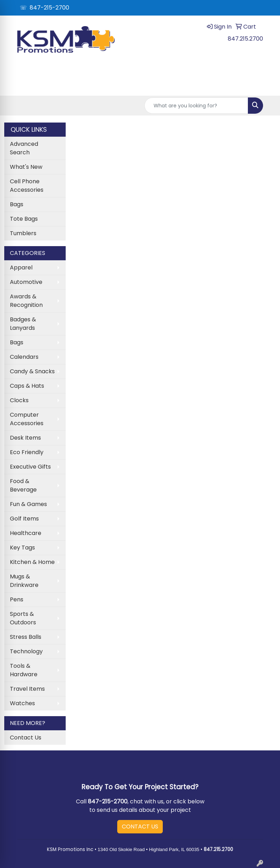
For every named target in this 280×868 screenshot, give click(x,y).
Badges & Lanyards (23, 324)
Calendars (24, 357)
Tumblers (23, 233)
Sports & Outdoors (23, 618)
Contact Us (26, 738)
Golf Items (24, 519)
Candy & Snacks (32, 371)
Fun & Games (28, 504)
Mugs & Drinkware (24, 581)
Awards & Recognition (26, 301)
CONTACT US (140, 827)
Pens (17, 599)
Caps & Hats (27, 386)
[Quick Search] (196, 106)
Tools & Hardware (24, 670)
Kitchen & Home (32, 562)
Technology (26, 651)
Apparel (21, 267)
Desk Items (25, 438)
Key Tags (22, 548)
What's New (26, 167)
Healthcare (26, 533)
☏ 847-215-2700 (44, 8)
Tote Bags (24, 219)
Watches (22, 703)
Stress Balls (26, 637)
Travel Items (27, 689)
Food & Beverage (23, 485)
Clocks (19, 400)
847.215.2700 (245, 39)
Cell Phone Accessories (27, 186)
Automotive (26, 282)
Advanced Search (24, 148)
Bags (17, 204)
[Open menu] (266, 85)
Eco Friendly (27, 452)
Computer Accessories (27, 419)
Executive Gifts (30, 467)
